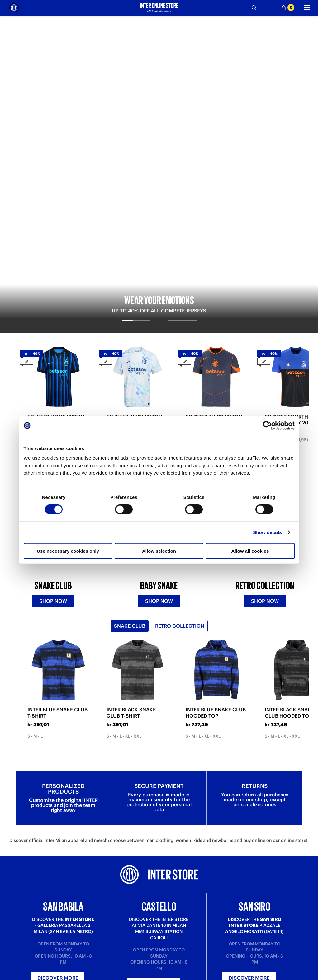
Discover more (58, 813)
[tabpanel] (159, 80)
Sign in (159, 890)
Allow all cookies (250, 551)
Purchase (18, 975)
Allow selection (159, 551)
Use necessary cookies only (68, 551)
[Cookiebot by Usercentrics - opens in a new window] (267, 425)
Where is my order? (104, 975)
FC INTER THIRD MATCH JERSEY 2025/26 (214, 232)
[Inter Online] (14, 8)
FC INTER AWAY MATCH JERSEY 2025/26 (134, 232)
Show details (267, 532)
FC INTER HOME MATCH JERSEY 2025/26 (56, 232)
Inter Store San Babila (255, 975)
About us (168, 975)
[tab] (136, 137)
